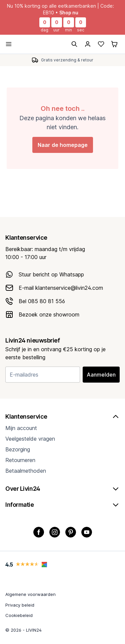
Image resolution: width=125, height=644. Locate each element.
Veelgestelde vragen (30, 439)
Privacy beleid (20, 605)
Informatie (62, 505)
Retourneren (20, 460)
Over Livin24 (62, 489)
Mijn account (21, 428)
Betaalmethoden (26, 471)
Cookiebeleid (19, 615)
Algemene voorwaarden (30, 594)
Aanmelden (101, 375)
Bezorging (18, 449)
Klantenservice (62, 417)
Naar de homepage (63, 145)
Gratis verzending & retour (67, 60)
